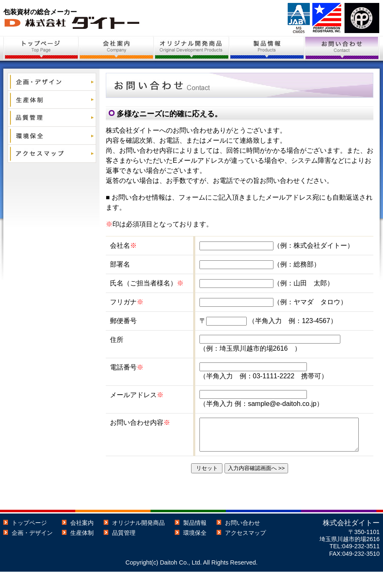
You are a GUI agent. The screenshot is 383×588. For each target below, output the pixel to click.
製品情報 (195, 539)
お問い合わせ (243, 539)
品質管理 (124, 549)
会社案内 (82, 539)
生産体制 (82, 549)
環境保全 (195, 549)
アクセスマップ (245, 549)
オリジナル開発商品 (138, 539)
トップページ (29, 539)
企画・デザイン (32, 549)
